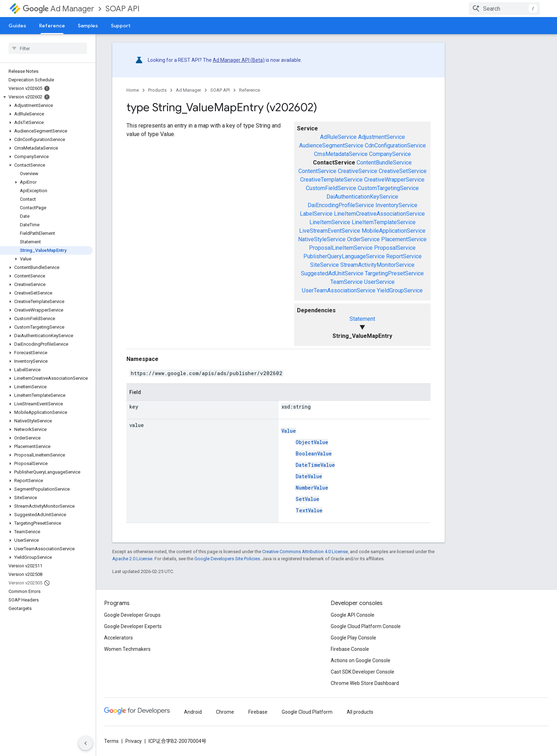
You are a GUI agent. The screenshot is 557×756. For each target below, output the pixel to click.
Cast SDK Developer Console (363, 672)
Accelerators (118, 638)
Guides (17, 26)
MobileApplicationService (394, 231)
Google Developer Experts (133, 626)
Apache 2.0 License (132, 559)
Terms (111, 741)
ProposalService (395, 248)
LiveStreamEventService (330, 231)
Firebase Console (350, 649)
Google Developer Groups (132, 615)
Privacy (134, 741)
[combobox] (504, 9)
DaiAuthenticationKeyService (362, 197)
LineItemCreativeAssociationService (379, 214)
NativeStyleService (322, 239)
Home (133, 90)
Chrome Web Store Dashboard (365, 683)
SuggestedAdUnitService (332, 273)
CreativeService (358, 171)
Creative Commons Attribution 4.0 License (305, 552)
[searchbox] (48, 48)
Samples (88, 26)
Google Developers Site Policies (227, 559)
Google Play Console (353, 638)
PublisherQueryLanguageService (344, 256)
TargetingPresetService (394, 273)
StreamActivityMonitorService (377, 265)
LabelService (316, 214)
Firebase (258, 712)
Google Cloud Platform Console (366, 626)
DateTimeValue (315, 465)
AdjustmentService (382, 137)
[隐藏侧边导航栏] (86, 743)
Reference (250, 90)
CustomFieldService (331, 188)
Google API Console (353, 615)
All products (360, 712)
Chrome (225, 712)
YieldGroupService (400, 290)
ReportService (404, 256)
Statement (362, 319)
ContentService (317, 171)
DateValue (309, 476)
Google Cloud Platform (307, 712)
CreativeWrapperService (394, 180)
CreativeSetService (403, 171)
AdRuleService (338, 137)
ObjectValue (312, 442)
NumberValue (312, 488)
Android (193, 712)
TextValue (309, 510)
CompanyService (390, 154)
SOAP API (123, 9)
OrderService (363, 239)
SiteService (325, 265)
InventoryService (396, 205)
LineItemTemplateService (384, 222)
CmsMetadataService (341, 154)
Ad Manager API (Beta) (239, 60)
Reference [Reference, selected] (52, 26)
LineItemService (330, 222)
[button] (46, 97)
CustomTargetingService (388, 188)
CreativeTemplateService (331, 180)
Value (289, 431)
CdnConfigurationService (395, 145)
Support (121, 26)
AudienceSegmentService (331, 145)
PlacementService (404, 239)
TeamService (347, 282)
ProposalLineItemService (341, 248)
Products (157, 90)
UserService (379, 282)
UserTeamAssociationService (339, 290)
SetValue (307, 499)
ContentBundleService (384, 163)
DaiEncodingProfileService (341, 205)
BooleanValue (314, 453)
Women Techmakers (127, 649)
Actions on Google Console (361, 660)
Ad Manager (58, 9)
